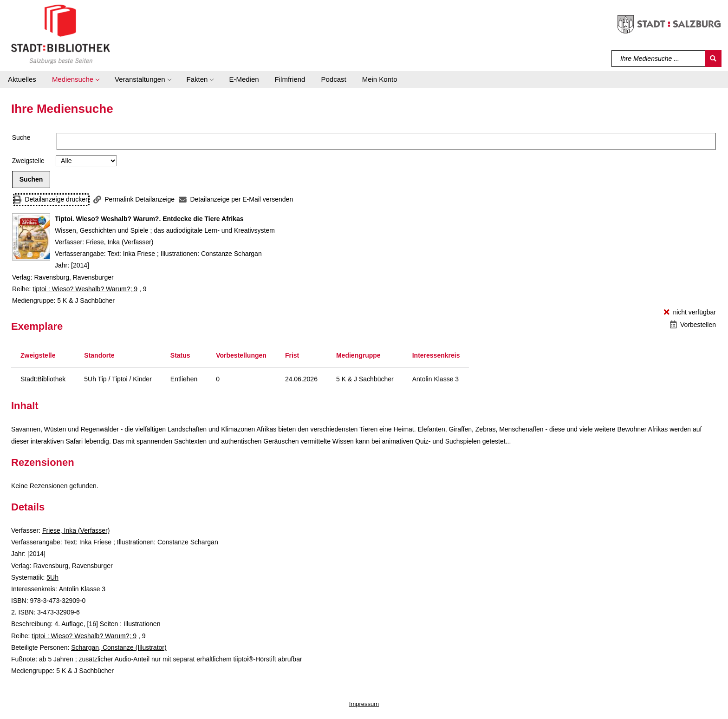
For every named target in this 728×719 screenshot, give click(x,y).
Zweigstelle (28, 161)
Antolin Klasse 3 (82, 589)
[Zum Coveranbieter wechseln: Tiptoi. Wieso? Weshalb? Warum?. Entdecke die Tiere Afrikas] (31, 237)
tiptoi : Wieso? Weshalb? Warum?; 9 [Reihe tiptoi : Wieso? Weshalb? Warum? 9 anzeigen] (85, 289)
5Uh (52, 577)
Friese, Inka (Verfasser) (120, 242)
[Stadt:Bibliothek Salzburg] (61, 34)
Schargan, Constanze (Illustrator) (119, 647)
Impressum (364, 704)
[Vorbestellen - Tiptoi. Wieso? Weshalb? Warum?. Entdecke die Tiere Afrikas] (693, 325)
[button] (75, 79)
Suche (21, 137)
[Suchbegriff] (659, 59)
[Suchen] (713, 59)
